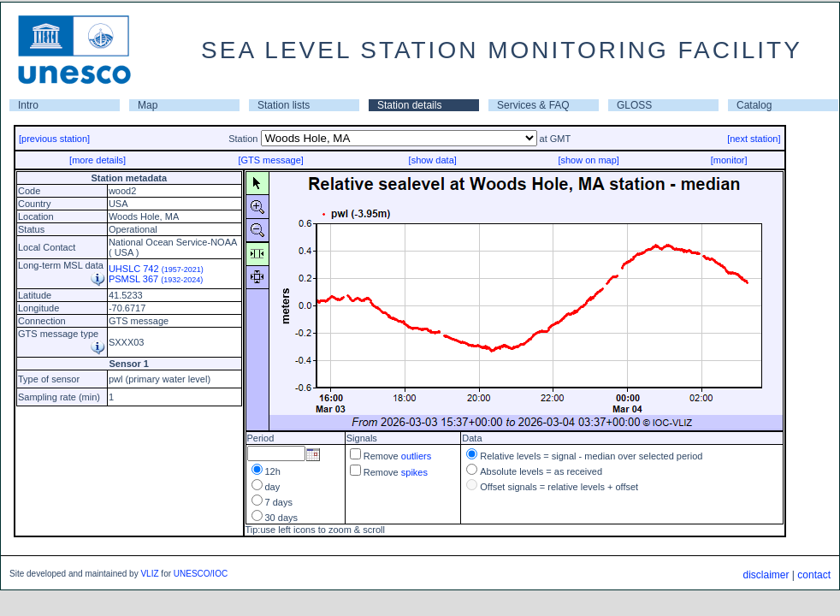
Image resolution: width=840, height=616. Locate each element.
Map (148, 105)
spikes (414, 472)
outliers (416, 456)
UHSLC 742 (156, 269)
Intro (28, 105)
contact (814, 575)
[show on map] (589, 160)
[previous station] (54, 139)
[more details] (98, 160)
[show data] (433, 160)
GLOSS (634, 105)
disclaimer (766, 575)
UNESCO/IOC (201, 574)
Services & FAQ (533, 105)
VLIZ (149, 574)
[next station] (754, 139)
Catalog (754, 105)
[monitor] (729, 160)
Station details (409, 105)
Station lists (284, 105)
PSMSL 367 (156, 279)
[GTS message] (270, 160)
